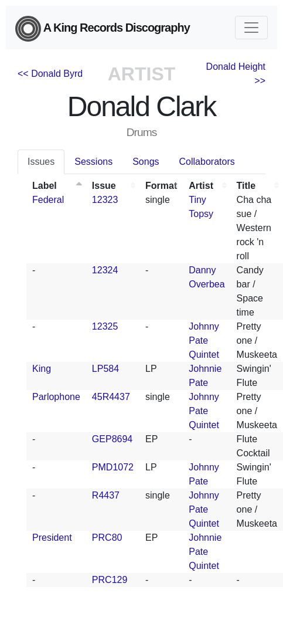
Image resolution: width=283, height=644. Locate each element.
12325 (105, 326)
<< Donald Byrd (50, 74)
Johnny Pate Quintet (204, 340)
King (42, 369)
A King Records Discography (103, 29)
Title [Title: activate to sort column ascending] (246, 186)
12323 (105, 200)
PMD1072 (113, 467)
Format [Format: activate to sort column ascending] (161, 186)
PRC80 (107, 538)
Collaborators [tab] (207, 162)
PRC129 (110, 580)
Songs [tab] (146, 162)
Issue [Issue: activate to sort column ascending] (104, 186)
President (52, 538)
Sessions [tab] (93, 162)
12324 (105, 270)
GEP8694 (112, 439)
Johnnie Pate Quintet (205, 552)
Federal (48, 200)
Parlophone (56, 397)
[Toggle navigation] (251, 28)
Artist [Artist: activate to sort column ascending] (201, 186)
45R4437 (111, 397)
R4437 (106, 495)
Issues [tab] (41, 162)
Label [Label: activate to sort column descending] (45, 186)
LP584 (105, 369)
